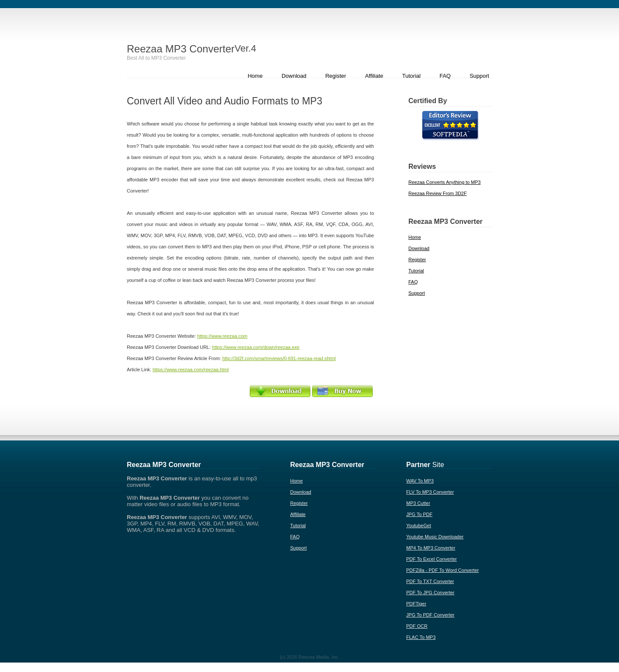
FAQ (445, 76)
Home (255, 76)
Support (479, 76)
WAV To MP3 (420, 481)
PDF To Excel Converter (432, 559)
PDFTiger (416, 604)
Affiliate (374, 76)
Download (294, 76)
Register (336, 76)
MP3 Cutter (418, 503)
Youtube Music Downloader (435, 537)
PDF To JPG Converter (430, 593)
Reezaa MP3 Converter (192, 49)
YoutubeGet (419, 525)
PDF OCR (417, 626)
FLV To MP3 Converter (430, 492)
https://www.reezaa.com (222, 336)
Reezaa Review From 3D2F (438, 193)
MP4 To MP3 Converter (431, 548)
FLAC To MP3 (421, 637)
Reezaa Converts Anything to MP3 (444, 182)
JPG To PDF (419, 514)
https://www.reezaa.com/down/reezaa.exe (256, 347)
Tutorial (412, 76)
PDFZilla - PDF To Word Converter (443, 570)
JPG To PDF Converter (430, 615)
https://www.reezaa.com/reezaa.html (191, 370)
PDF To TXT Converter (430, 581)
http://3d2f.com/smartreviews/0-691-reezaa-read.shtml (279, 358)
